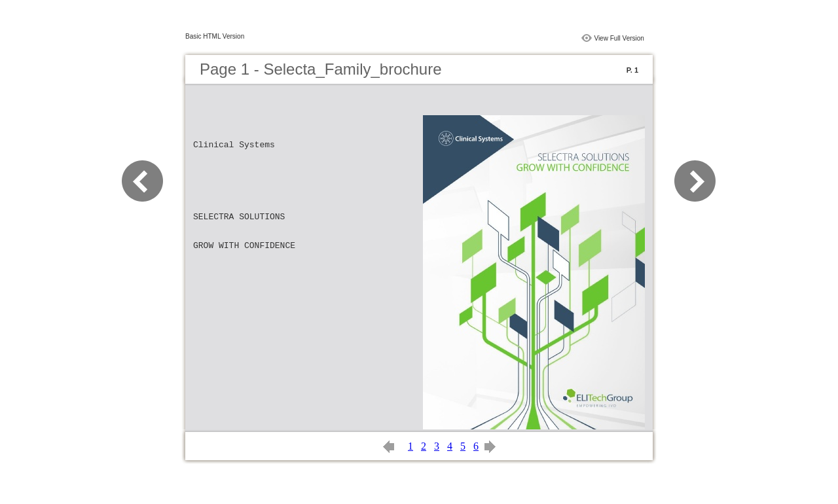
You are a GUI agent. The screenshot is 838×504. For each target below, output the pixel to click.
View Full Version (619, 38)
